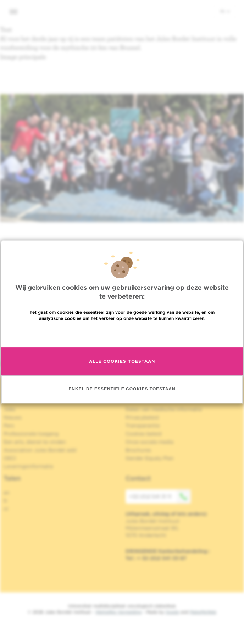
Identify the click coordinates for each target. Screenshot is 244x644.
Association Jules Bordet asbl (40, 450)
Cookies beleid (143, 434)
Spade (172, 612)
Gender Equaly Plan (150, 458)
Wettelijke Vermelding (118, 612)
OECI (10, 458)
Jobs (9, 409)
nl (225, 11)
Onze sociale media (149, 442)
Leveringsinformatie (28, 466)
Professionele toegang (31, 434)
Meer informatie (122, 334)
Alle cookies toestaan (122, 361)
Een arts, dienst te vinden (35, 442)
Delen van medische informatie (164, 409)
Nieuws (13, 417)
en (7, 493)
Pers (9, 426)
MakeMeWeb (203, 612)
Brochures (138, 450)
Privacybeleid (142, 417)
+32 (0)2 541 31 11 (160, 496)
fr (5, 501)
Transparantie (143, 426)
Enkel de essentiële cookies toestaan (122, 389)
